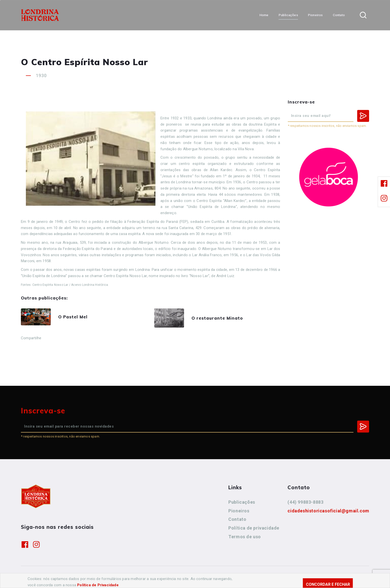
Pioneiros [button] (315, 15)
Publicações (242, 502)
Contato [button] (339, 15)
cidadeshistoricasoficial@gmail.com (328, 511)
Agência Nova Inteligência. (172, 577)
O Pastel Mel (73, 317)
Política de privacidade (254, 528)
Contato (237, 519)
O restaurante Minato (217, 318)
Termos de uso (245, 537)
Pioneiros (239, 511)
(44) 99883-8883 (305, 502)
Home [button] (264, 15)
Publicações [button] (288, 15)
